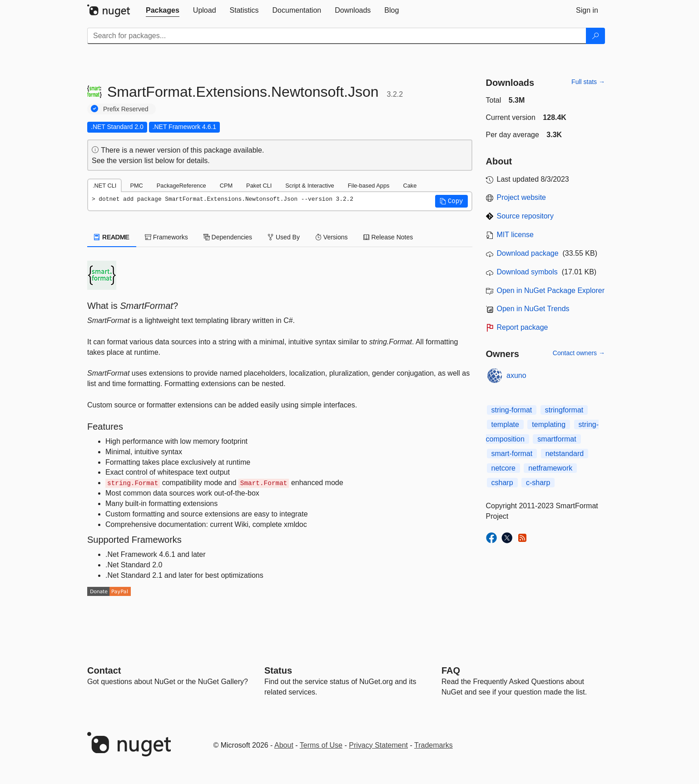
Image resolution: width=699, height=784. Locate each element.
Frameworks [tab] (166, 237)
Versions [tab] (332, 237)
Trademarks (434, 745)
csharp (502, 483)
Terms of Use (321, 745)
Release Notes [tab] (388, 237)
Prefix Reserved (126, 109)
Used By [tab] (284, 237)
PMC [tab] (136, 186)
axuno (516, 375)
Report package (523, 327)
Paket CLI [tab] (259, 186)
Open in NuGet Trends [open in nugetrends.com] (533, 309)
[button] (451, 201)
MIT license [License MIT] (516, 235)
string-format (512, 410)
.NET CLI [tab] (104, 186)
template (505, 424)
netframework (550, 468)
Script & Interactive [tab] (310, 186)
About (284, 745)
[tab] (163, 10)
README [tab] (112, 237)
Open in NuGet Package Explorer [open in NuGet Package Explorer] (551, 290)
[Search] (595, 36)
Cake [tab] (410, 186)
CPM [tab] (226, 186)
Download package (528, 253)
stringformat (564, 410)
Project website (522, 197)
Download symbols (527, 272)
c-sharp (538, 483)
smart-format (512, 454)
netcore (503, 468)
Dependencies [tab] (228, 237)
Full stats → (588, 82)
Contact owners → (579, 353)
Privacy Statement (378, 745)
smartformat (557, 439)
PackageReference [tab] (181, 186)
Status (278, 670)
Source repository (525, 216)
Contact (104, 670)
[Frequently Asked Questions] (451, 670)
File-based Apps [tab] (369, 186)
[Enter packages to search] (337, 36)
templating (549, 424)
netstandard (565, 454)
